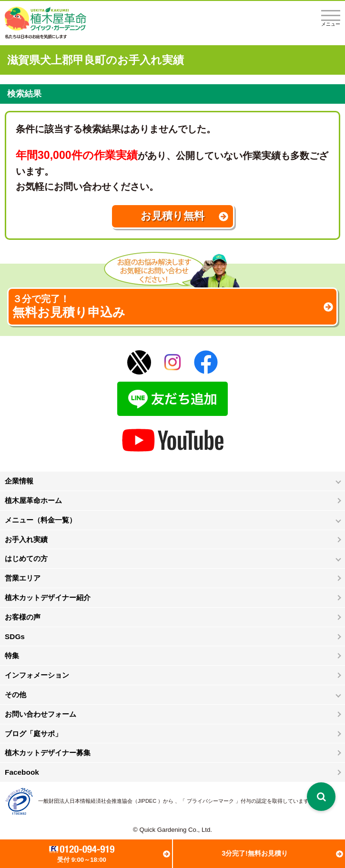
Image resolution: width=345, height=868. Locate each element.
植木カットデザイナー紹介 (48, 597)
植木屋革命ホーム (33, 500)
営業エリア (23, 578)
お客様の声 (23, 617)
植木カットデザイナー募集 (48, 753)
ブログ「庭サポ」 (33, 734)
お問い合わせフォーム (41, 714)
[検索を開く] (321, 797)
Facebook (22, 772)
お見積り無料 (172, 216)
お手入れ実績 (26, 539)
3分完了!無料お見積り (255, 853)
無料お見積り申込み (172, 306)
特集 (12, 656)
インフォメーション (37, 675)
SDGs (15, 636)
